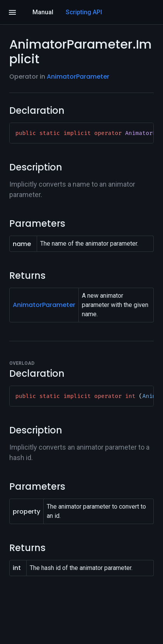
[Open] (12, 12)
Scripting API (84, 12)
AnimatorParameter (78, 77)
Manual (43, 12)
